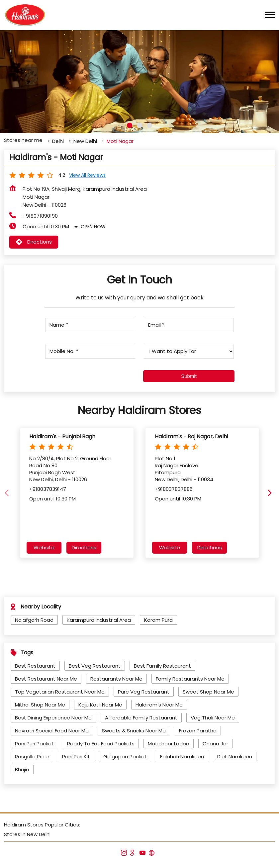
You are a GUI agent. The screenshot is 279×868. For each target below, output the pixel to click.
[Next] (271, 491)
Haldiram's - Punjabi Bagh (62, 435)
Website (44, 546)
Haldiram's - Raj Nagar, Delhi (191, 435)
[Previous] (8, 491)
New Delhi (85, 140)
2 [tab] (139, 124)
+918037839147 (48, 487)
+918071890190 (40, 215)
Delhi (58, 140)
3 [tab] (149, 124)
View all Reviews (87, 174)
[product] (189, 350)
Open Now (93, 225)
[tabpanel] (139, 80)
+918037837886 (174, 487)
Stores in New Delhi (27, 833)
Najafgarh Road (34, 619)
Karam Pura (158, 619)
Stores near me (23, 139)
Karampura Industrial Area (99, 619)
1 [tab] (130, 124)
